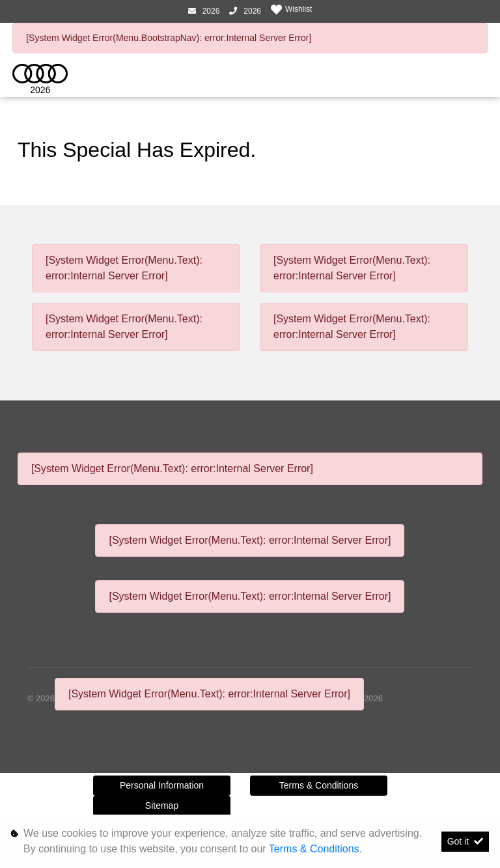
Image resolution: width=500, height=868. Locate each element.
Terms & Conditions (319, 785)
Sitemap (162, 805)
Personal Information (162, 785)
